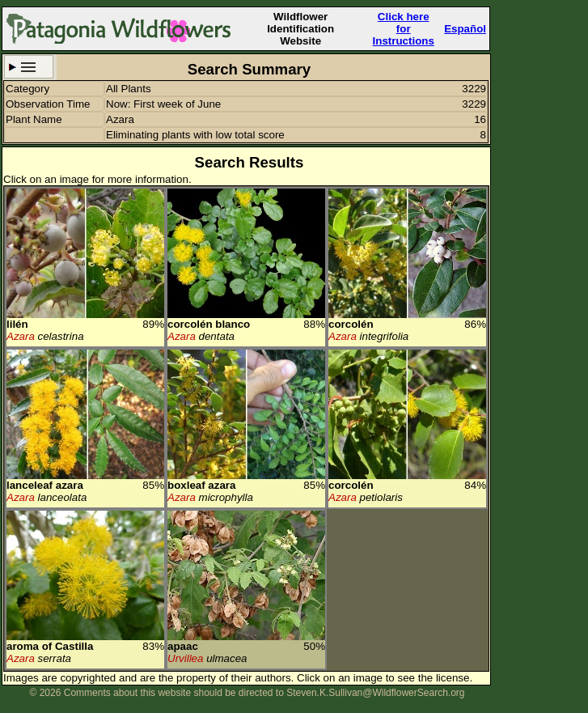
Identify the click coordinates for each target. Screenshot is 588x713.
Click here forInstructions (404, 29)
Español (465, 29)
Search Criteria (29, 67)
